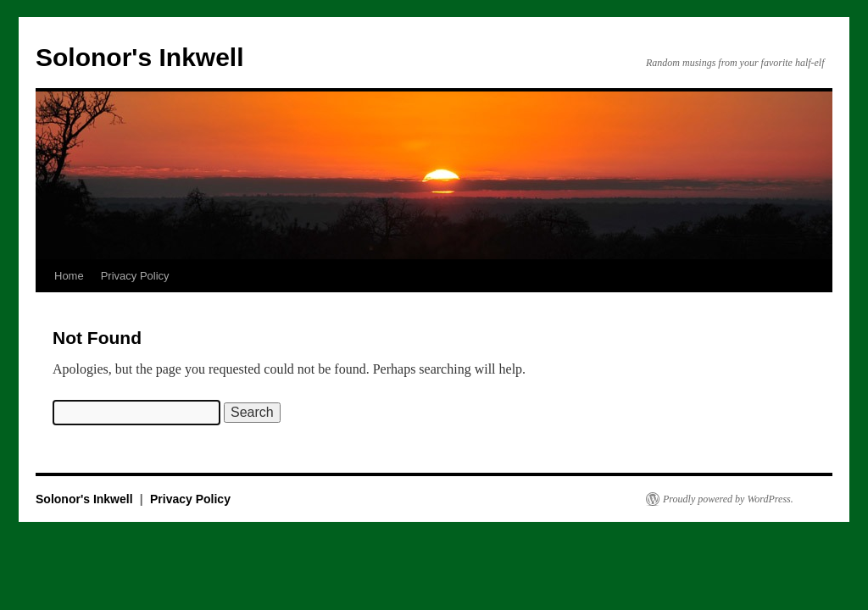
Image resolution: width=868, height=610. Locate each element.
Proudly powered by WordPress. (728, 499)
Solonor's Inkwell (140, 57)
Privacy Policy (135, 276)
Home (69, 276)
